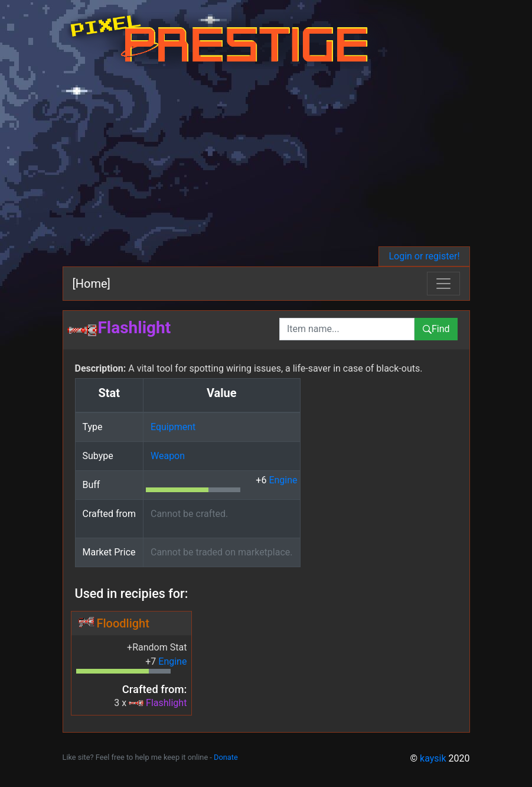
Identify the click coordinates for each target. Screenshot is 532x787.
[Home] (92, 284)
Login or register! (424, 256)
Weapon (168, 456)
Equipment (173, 427)
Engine (283, 480)
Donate (226, 757)
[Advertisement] (266, 158)
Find (436, 329)
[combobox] (347, 329)
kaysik (433, 758)
